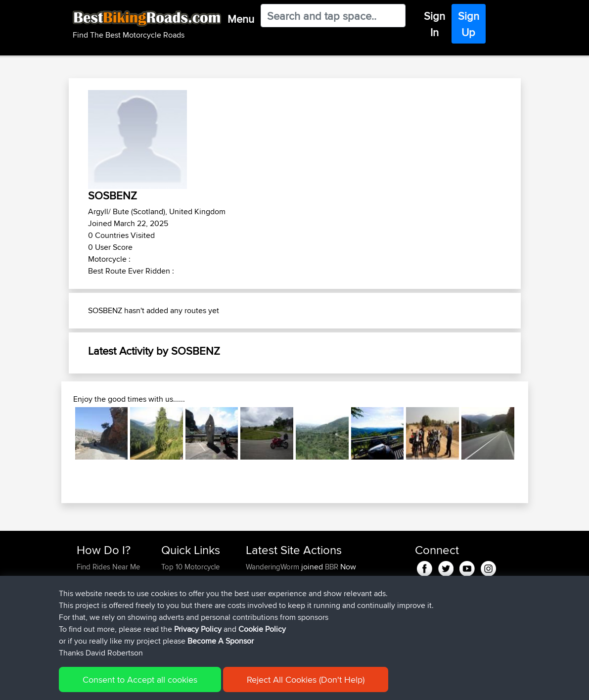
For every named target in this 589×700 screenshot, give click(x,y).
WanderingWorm (273, 567)
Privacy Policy (209, 685)
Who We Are (181, 614)
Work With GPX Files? (111, 590)
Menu (241, 19)
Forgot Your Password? (96, 608)
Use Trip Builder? (104, 579)
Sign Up (469, 24)
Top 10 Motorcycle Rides (190, 573)
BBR (332, 567)
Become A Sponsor (108, 626)
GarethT (259, 590)
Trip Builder (180, 602)
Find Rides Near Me (108, 567)
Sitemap (169, 685)
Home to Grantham (352, 602)
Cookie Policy (258, 685)
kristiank (260, 638)
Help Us (174, 638)
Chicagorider (268, 579)
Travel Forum (182, 590)
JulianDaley (265, 602)
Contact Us (179, 626)
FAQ (83, 638)
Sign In (434, 24)
